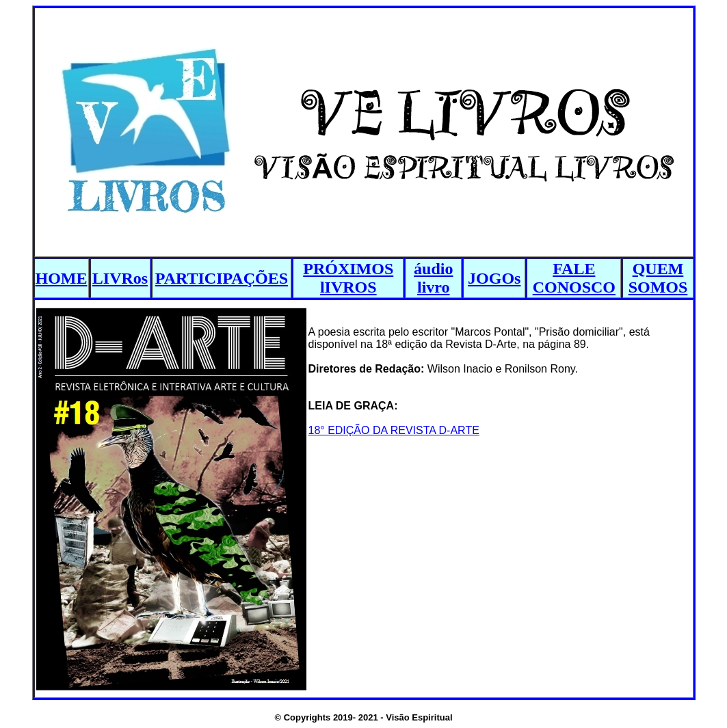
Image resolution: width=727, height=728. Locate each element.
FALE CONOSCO (574, 278)
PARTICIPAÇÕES (222, 278)
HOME (62, 278)
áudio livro (433, 278)
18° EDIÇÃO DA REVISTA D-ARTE (394, 430)
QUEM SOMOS (658, 278)
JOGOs (494, 278)
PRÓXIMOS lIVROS (348, 278)
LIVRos (120, 278)
